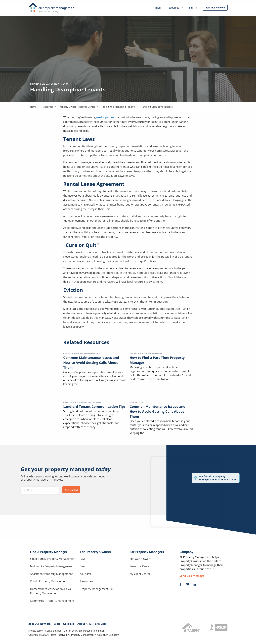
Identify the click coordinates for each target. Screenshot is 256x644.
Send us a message (192, 576)
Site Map (100, 624)
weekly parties (105, 117)
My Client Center (140, 574)
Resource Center (140, 566)
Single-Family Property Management (53, 559)
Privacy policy (36, 631)
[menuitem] (215, 8)
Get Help (69, 624)
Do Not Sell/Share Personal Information (84, 631)
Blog (83, 566)
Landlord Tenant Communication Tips (94, 407)
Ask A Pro (86, 574)
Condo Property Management (49, 581)
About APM (85, 624)
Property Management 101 (97, 589)
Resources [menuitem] (175, 8)
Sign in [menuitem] (193, 8)
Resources (86, 581)
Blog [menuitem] (158, 8)
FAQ (82, 559)
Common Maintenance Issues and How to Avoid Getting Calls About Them (91, 363)
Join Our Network (140, 559)
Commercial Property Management (52, 601)
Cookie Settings (53, 631)
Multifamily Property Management (51, 566)
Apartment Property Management (51, 574)
